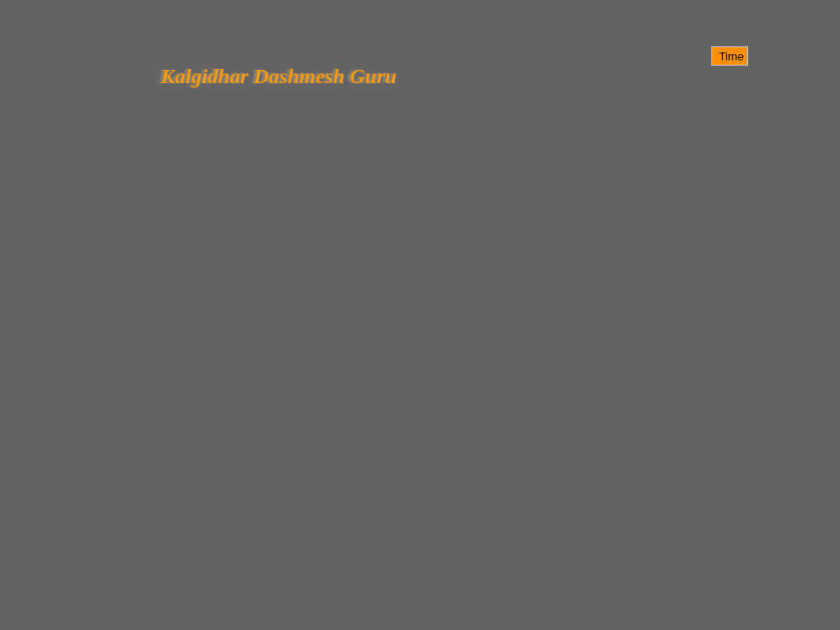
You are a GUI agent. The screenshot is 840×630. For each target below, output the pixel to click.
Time (730, 56)
